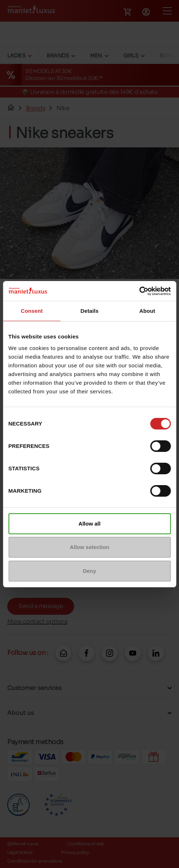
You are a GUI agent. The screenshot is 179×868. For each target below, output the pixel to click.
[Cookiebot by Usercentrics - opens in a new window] (139, 291)
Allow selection (89, 547)
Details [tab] (90, 311)
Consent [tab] (32, 311)
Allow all (89, 524)
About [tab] (147, 311)
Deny (89, 571)
